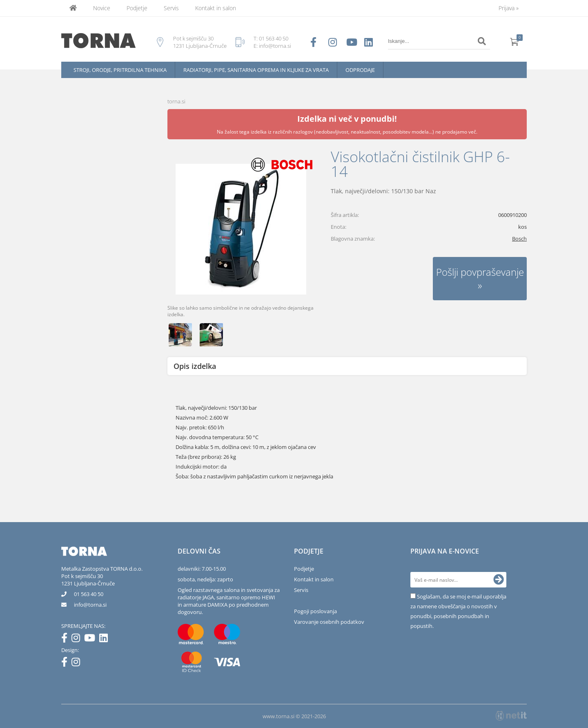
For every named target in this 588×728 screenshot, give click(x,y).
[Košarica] (514, 41)
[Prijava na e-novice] (499, 580)
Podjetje (137, 8)
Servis (171, 8)
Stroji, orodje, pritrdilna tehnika (120, 70)
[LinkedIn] (106, 639)
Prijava (509, 8)
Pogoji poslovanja (315, 611)
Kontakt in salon (216, 8)
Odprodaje (360, 70)
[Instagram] (78, 639)
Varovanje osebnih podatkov (329, 622)
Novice (102, 8)
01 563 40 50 (274, 38)
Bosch (519, 239)
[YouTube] (92, 639)
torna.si (176, 101)
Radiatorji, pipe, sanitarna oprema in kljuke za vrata (256, 70)
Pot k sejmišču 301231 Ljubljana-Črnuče (88, 580)
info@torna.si (275, 46)
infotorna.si (90, 605)
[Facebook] (66, 639)
